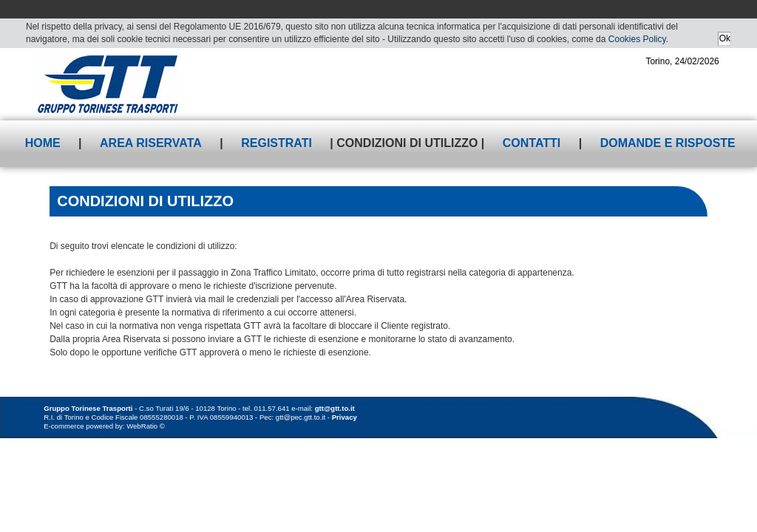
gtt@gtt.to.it (335, 408)
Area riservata (151, 143)
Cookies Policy (637, 39)
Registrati (276, 143)
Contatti (532, 143)
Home (43, 143)
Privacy (344, 417)
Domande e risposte (668, 143)
